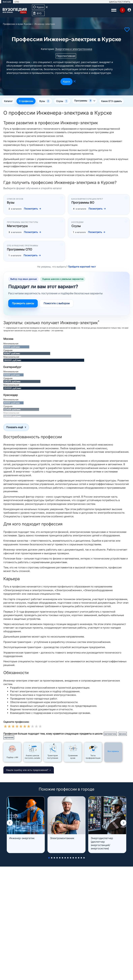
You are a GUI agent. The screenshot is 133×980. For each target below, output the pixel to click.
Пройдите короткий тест (82, 267)
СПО (17, 2)
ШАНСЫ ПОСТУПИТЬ (120, 2)
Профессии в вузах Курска (17, 24)
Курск (66, 81)
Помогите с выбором (57, 303)
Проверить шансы (23, 303)
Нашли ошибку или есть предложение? (27, 770)
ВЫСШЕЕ (7, 2)
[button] (10, 823)
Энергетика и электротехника (74, 49)
